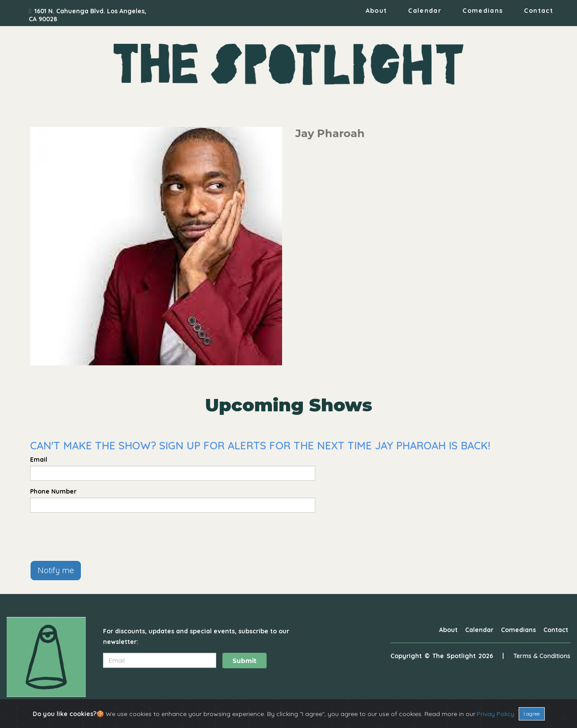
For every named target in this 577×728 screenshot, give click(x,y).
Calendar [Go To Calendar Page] (425, 11)
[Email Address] (160, 660)
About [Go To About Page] (376, 11)
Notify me (56, 570)
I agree (532, 714)
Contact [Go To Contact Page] (539, 11)
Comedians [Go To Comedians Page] (483, 11)
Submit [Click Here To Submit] (245, 661)
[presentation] (97, 536)
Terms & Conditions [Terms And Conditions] (542, 656)
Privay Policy (495, 714)
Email (39, 460)
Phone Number (53, 491)
